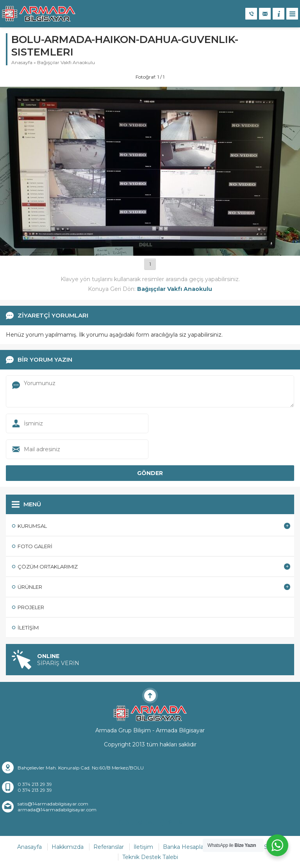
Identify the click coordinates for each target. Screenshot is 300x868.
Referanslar (109, 847)
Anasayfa (22, 62)
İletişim (143, 847)
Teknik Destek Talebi (150, 857)
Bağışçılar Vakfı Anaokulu (66, 62)
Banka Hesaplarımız (190, 847)
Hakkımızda (68, 847)
